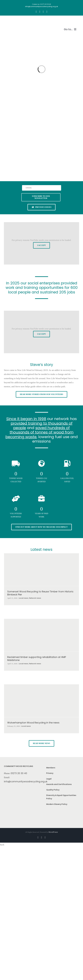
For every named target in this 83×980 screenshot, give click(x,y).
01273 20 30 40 (19, 773)
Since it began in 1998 (26, 419)
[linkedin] (47, 12)
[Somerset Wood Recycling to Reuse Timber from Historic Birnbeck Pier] (41, 570)
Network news (35, 598)
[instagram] (40, 12)
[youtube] (43, 12)
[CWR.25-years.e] (14, 21)
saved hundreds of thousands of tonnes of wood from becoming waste (39, 432)
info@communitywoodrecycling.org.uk (26, 782)
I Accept (42, 245)
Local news (24, 598)
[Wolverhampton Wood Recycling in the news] (41, 701)
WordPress (53, 832)
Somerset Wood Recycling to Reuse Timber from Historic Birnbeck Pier (40, 593)
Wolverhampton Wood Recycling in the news (33, 723)
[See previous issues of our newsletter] (42, 207)
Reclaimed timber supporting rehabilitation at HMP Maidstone (37, 659)
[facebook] (36, 12)
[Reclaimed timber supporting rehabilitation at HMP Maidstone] (41, 635)
